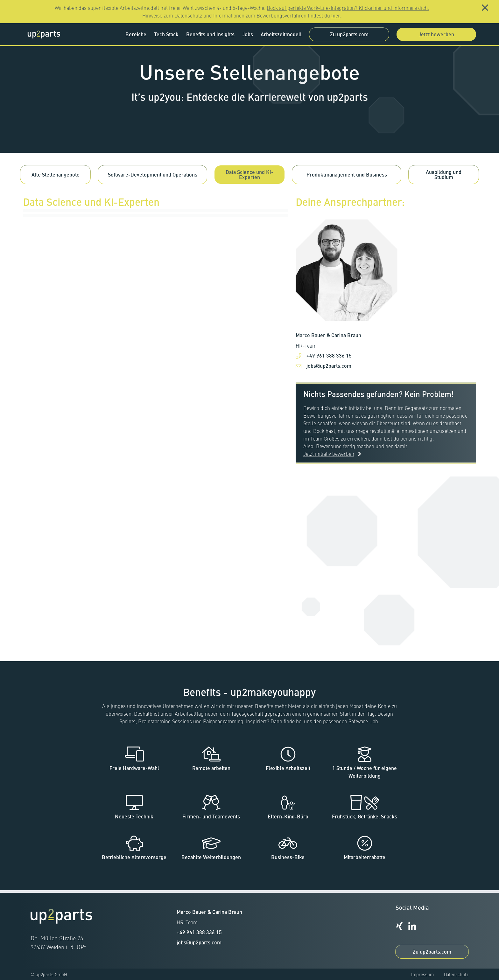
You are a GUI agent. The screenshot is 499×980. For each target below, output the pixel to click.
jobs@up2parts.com (329, 372)
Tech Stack (166, 34)
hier (336, 15)
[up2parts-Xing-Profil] (399, 926)
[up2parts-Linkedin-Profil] (412, 926)
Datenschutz (456, 974)
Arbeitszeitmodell (281, 34)
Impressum (422, 974)
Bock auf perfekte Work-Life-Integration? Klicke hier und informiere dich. (348, 8)
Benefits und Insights (210, 34)
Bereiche (136, 34)
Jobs (248, 34)
